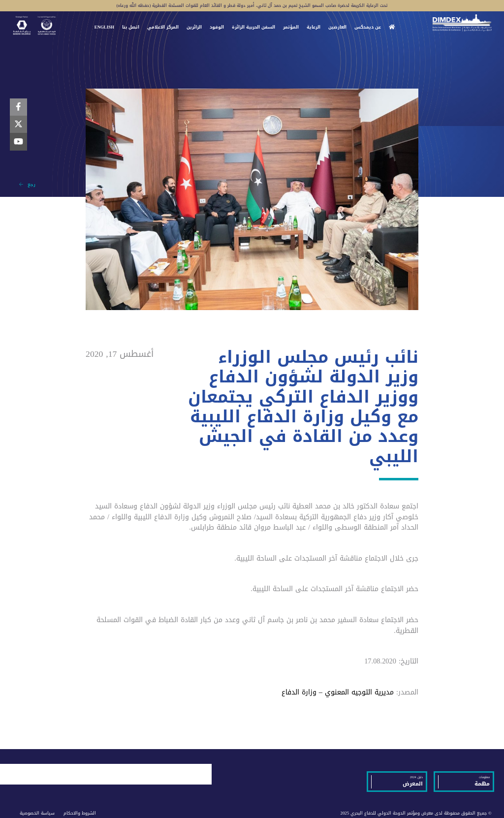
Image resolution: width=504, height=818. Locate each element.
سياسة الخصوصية (37, 813)
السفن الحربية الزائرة (253, 27)
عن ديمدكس (368, 27)
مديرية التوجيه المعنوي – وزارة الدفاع (338, 692)
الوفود (217, 27)
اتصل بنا (131, 27)
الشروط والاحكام (80, 813)
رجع (27, 185)
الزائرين (194, 27)
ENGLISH (104, 27)
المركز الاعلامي (163, 27)
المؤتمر (291, 27)
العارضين (337, 27)
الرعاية (314, 27)
